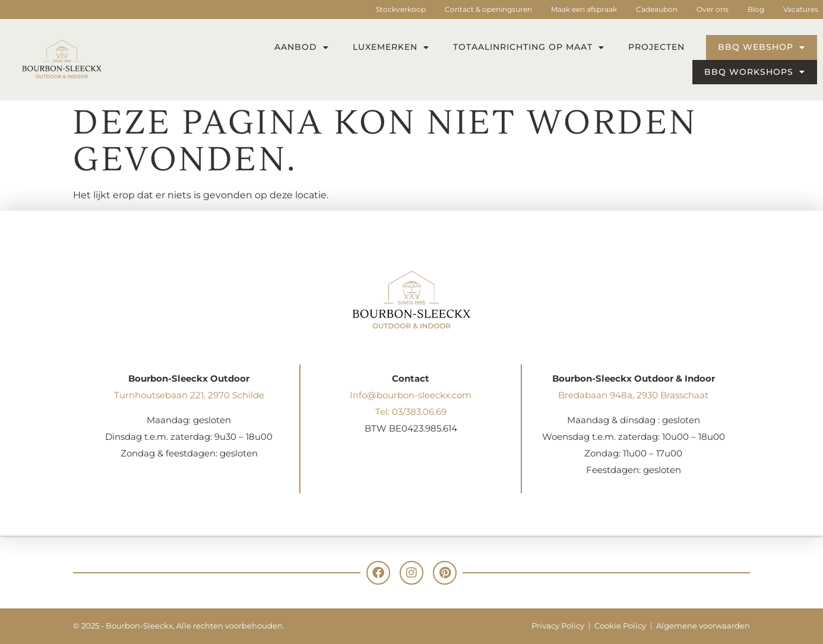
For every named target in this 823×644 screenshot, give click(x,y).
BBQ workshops (755, 72)
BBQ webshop (762, 47)
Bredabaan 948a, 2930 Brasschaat (633, 395)
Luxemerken (391, 47)
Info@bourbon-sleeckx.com (411, 395)
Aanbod (302, 47)
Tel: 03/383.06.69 (411, 412)
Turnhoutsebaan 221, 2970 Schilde (189, 395)
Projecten (656, 47)
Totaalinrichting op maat (529, 47)
